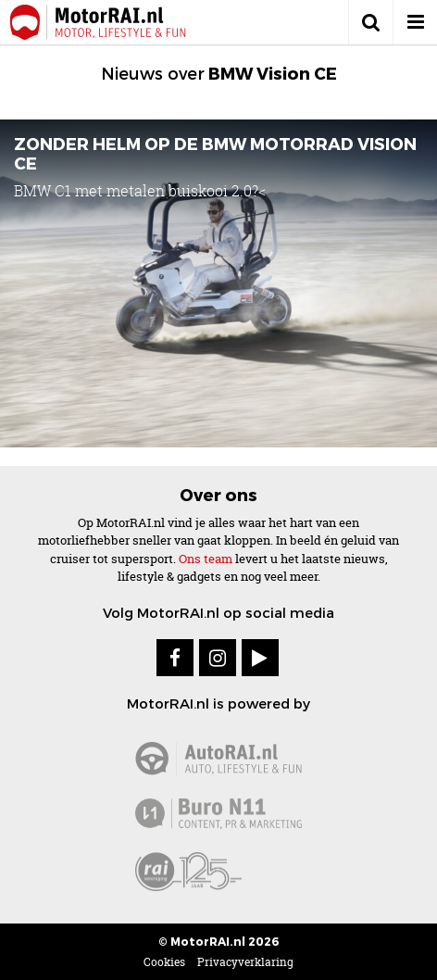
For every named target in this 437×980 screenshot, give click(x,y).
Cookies (164, 962)
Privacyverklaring (245, 962)
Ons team (206, 559)
